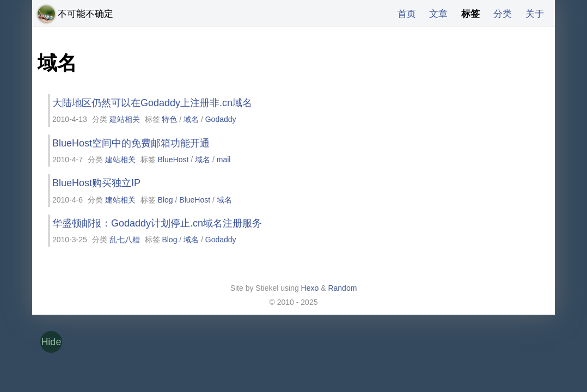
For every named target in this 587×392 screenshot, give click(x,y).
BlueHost (173, 160)
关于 (534, 14)
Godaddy (221, 119)
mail (224, 160)
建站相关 (125, 119)
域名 (191, 119)
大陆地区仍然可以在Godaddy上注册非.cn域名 (152, 103)
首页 (401, 14)
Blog (166, 200)
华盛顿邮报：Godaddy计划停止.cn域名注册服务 (157, 223)
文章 (435, 14)
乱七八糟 (125, 240)
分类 (501, 14)
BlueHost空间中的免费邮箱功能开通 (131, 143)
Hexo (310, 288)
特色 (169, 119)
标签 (468, 14)
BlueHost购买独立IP (96, 183)
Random (342, 288)
